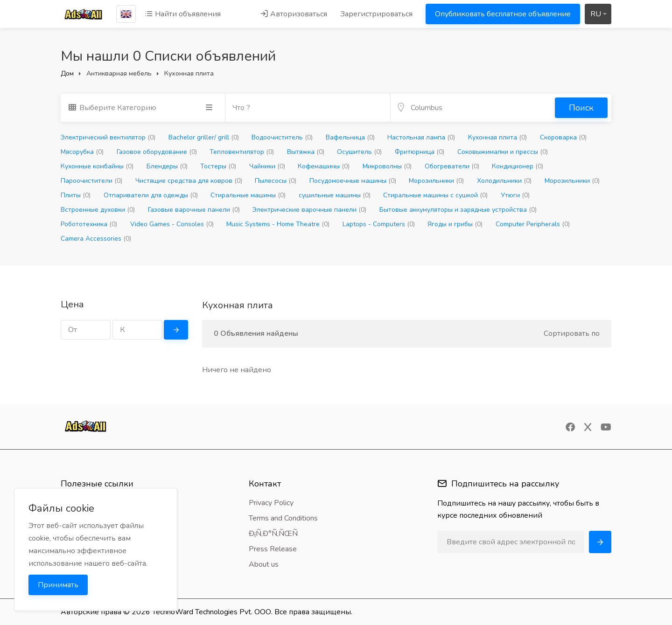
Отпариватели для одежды (151, 195)
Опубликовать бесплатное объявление (503, 14)
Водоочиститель (282, 137)
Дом (67, 73)
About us (264, 564)
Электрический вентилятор (108, 137)
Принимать (58, 585)
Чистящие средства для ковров (189, 181)
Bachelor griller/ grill (204, 137)
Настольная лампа (421, 137)
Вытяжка (306, 152)
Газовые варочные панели (194, 210)
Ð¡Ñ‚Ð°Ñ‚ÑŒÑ (276, 534)
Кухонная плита (497, 137)
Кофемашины (324, 166)
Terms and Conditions (283, 518)
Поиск (581, 108)
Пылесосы (276, 181)
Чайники (267, 166)
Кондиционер (518, 166)
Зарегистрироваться (376, 14)
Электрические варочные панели (309, 210)
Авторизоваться (294, 14)
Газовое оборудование (157, 152)
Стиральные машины (248, 195)
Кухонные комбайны (97, 166)
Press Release (273, 549)
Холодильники (504, 181)
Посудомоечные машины (353, 181)
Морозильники (436, 181)
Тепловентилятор (242, 152)
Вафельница (350, 137)
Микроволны (387, 166)
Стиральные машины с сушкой (435, 195)
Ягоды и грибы (455, 224)
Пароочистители (91, 181)
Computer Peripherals (533, 224)
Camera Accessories (96, 239)
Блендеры (167, 166)
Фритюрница (420, 152)
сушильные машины (335, 195)
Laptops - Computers (379, 224)
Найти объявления (183, 14)
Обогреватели (452, 166)
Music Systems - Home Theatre (278, 224)
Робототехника (89, 224)
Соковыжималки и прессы (503, 152)
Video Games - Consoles (172, 224)
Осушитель (359, 152)
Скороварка (563, 137)
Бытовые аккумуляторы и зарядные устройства (458, 210)
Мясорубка (82, 152)
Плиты (76, 195)
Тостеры (218, 166)
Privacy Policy (271, 503)
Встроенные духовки (98, 210)
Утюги (515, 195)
